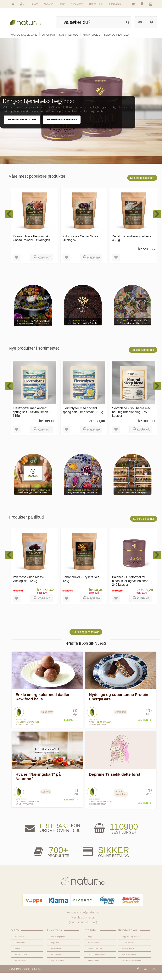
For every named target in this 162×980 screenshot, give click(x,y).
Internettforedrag (95, 956)
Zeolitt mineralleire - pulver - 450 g (132, 245)
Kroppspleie (56, 962)
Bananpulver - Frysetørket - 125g (82, 586)
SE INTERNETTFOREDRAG (62, 127)
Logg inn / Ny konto (130, 944)
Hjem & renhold (58, 968)
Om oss (34, 4)
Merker (18, 956)
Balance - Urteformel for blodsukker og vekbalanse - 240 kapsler (131, 588)
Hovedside (19, 944)
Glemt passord (128, 950)
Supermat (55, 950)
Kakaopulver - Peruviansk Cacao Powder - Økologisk (31, 245)
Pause (156, 98)
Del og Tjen (96, 4)
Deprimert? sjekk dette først (115, 782)
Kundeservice (128, 956)
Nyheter (48, 4)
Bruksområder (93, 950)
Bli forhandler (115, 4)
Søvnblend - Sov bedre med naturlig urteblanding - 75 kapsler (132, 419)
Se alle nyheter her (143, 357)
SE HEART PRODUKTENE (22, 127)
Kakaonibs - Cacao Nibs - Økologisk (80, 245)
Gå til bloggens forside (86, 639)
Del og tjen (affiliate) (96, 962)
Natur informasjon (27, 729)
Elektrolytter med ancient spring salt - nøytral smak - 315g (31, 419)
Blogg (90, 944)
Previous (148, 120)
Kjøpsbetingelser (129, 962)
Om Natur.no (20, 950)
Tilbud (62, 4)
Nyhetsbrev (77, 4)
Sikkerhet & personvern (132, 968)
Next (155, 120)
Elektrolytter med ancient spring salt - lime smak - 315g (83, 417)
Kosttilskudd (56, 956)
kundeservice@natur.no (83, 920)
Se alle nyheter (21, 962)
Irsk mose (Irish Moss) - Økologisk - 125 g (29, 586)
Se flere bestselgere (142, 185)
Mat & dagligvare (58, 944)
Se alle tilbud (20, 968)
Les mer (69, 727)
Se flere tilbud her (144, 526)
